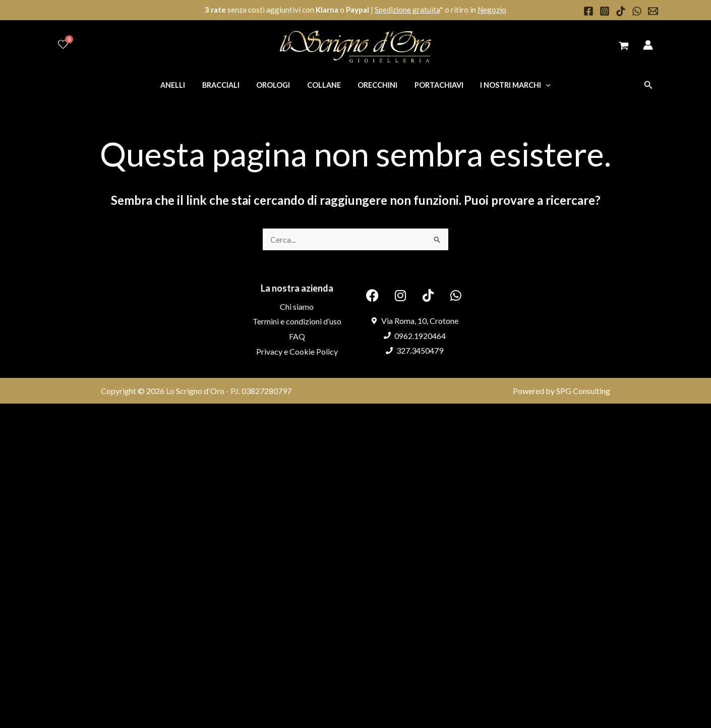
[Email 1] (653, 11)
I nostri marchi (508, 85)
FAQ (297, 336)
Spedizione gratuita (407, 10)
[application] (539, 85)
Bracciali (225, 85)
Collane (324, 85)
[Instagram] (605, 11)
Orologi (276, 85)
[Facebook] (588, 11)
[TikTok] (621, 11)
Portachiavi (434, 85)
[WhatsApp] (637, 11)
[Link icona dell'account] (648, 45)
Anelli (180, 85)
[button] (648, 85)
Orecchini (375, 85)
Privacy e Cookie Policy (297, 351)
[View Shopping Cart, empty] (624, 47)
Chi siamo (297, 306)
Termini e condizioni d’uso (297, 321)
